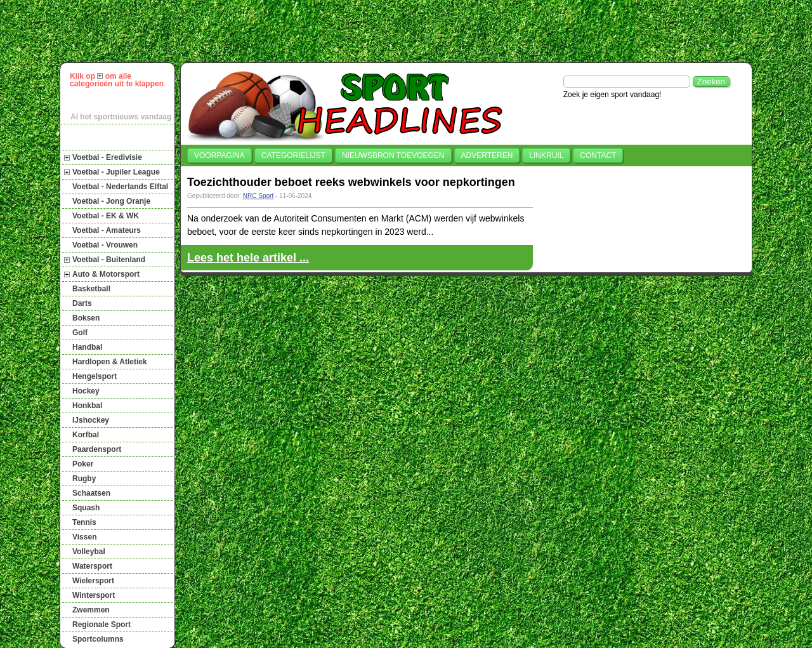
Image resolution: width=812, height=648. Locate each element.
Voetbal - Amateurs (107, 230)
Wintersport (94, 595)
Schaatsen (91, 493)
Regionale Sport (101, 625)
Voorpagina (219, 155)
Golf (80, 333)
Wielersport (93, 581)
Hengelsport (95, 376)
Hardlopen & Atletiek (110, 362)
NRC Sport (258, 196)
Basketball (91, 289)
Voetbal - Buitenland (109, 260)
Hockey (86, 391)
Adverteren (487, 155)
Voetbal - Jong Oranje (111, 201)
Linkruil (546, 155)
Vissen (84, 537)
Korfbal (86, 435)
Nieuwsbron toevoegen (393, 155)
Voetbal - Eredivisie (107, 157)
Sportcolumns (98, 639)
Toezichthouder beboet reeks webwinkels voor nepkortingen (351, 182)
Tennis (84, 522)
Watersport (92, 566)
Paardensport (97, 449)
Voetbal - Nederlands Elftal (120, 187)
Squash (86, 508)
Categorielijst (293, 155)
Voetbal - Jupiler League (116, 172)
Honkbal (87, 406)
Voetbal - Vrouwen (105, 245)
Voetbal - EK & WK (106, 216)
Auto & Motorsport (106, 274)
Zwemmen (91, 610)
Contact (598, 155)
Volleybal (89, 552)
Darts (82, 303)
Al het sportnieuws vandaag (121, 117)
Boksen (86, 318)
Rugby (84, 479)
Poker (83, 464)
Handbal (87, 347)
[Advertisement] (412, 31)
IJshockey (91, 420)
